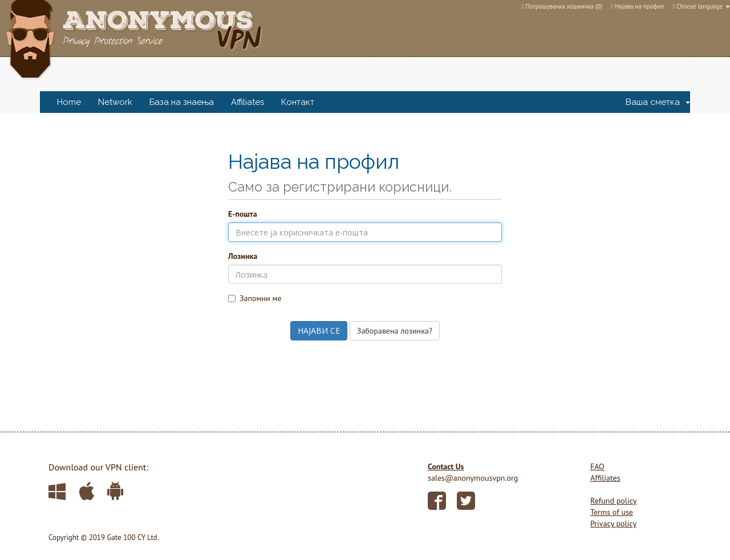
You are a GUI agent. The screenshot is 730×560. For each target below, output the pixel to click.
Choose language (701, 6)
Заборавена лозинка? (395, 331)
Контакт (298, 102)
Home (69, 102)
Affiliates (248, 102)
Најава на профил (637, 6)
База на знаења (182, 102)
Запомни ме (255, 298)
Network (115, 102)
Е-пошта (243, 214)
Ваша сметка (658, 102)
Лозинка (243, 256)
